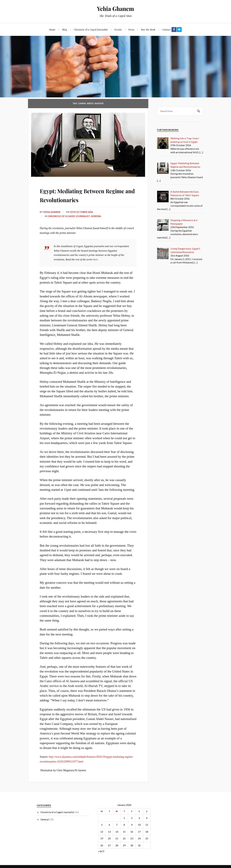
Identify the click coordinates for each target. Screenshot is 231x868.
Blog (65, 29)
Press (131, 29)
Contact (166, 29)
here (95, 258)
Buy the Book (148, 29)
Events (118, 29)
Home (52, 29)
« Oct (101, 850)
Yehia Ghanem (116, 9)
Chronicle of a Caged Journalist (91, 29)
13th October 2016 (82, 211)
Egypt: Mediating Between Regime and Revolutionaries (84, 194)
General (96, 215)
